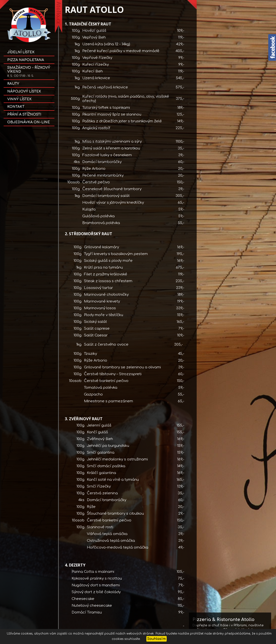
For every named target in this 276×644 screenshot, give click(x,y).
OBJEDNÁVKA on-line (29, 122)
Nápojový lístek (24, 91)
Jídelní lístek (21, 52)
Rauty (13, 84)
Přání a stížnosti (24, 114)
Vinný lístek (19, 99)
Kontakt (16, 107)
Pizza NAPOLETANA (26, 60)
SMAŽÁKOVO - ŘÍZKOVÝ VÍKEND (29, 72)
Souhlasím (157, 639)
